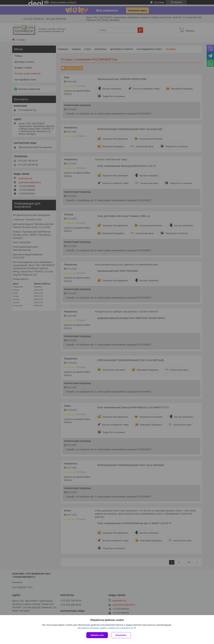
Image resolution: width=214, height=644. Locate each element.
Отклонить (121, 635)
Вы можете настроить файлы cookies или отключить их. (106, 628)
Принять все (97, 635)
